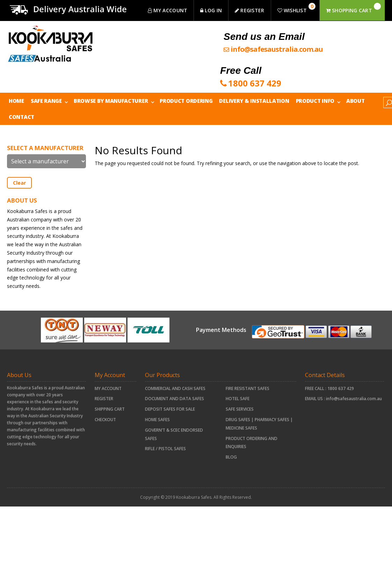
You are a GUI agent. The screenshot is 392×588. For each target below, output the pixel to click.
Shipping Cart (110, 409)
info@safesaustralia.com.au (354, 399)
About (355, 101)
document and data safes (175, 399)
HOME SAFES (157, 420)
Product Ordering (186, 101)
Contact (21, 117)
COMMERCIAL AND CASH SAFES (175, 388)
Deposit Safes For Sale (170, 409)
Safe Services (240, 409)
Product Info (315, 101)
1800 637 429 (341, 388)
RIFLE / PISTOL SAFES (165, 449)
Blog (231, 457)
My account (108, 388)
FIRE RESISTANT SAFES (248, 388)
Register (104, 399)
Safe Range (46, 101)
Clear (19, 183)
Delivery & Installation (254, 101)
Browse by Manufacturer (111, 101)
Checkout (105, 420)
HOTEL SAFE (238, 399)
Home (16, 101)
